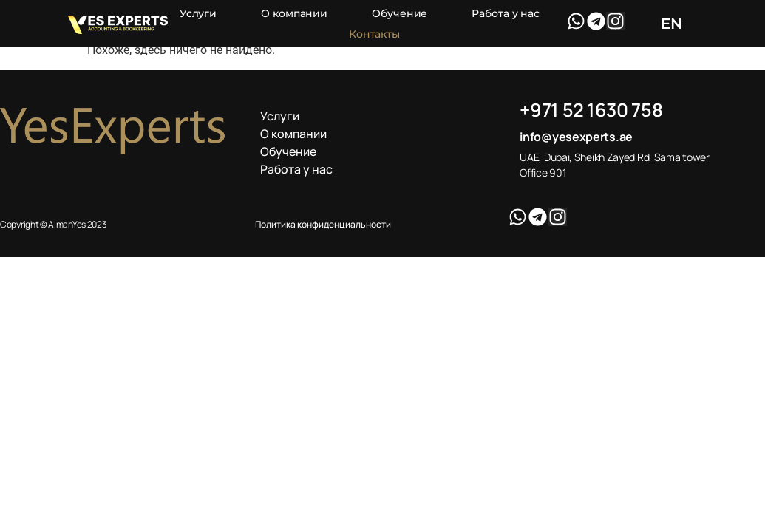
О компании (294, 13)
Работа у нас (506, 13)
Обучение (399, 13)
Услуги (198, 13)
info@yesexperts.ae (576, 137)
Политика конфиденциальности (323, 224)
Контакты (374, 34)
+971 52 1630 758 (591, 110)
